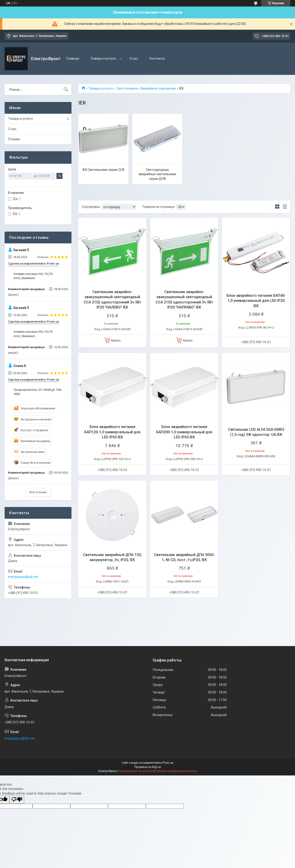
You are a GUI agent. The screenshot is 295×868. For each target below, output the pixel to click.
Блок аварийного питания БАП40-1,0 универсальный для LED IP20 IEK (256, 301)
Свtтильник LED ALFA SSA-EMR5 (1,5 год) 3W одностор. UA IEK (256, 432)
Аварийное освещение (158, 88)
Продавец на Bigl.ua (148, 767)
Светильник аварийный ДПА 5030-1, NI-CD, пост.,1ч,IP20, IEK (184, 557)
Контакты (157, 58)
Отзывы (14, 139)
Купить (116, 340)
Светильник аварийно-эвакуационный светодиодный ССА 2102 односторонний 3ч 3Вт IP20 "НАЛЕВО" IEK (112, 300)
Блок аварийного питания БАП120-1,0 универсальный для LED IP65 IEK (112, 432)
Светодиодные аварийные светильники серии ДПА (157, 174)
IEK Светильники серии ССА (103, 170)
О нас (134, 58)
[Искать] (66, 90)
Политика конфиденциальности (176, 771)
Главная (73, 58)
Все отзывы (38, 492)
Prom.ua (168, 763)
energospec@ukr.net (23, 577)
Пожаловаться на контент (136, 771)
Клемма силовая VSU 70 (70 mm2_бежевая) (33, 276)
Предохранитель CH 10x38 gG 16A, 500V (38, 392)
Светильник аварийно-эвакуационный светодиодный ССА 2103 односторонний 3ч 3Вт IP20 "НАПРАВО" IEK (184, 300)
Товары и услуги (103, 58)
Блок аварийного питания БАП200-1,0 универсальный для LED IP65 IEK (184, 432)
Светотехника (127, 88)
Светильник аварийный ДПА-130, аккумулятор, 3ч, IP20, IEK (112, 557)
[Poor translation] (17, 800)
